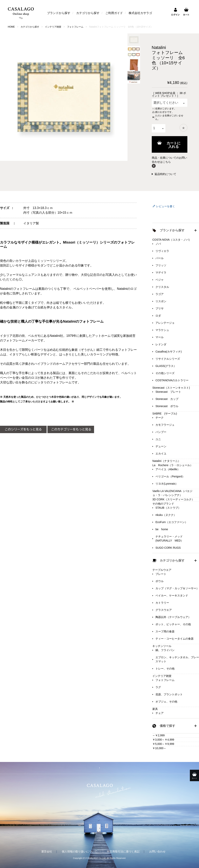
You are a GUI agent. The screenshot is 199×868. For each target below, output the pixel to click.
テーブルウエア (162, 570)
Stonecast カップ (167, 399)
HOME (11, 27)
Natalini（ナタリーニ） (166, 461)
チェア (160, 713)
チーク (160, 418)
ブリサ (160, 308)
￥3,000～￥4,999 (163, 740)
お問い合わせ (157, 851)
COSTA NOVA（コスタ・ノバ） (172, 240)
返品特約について (165, 174)
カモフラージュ (165, 425)
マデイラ (161, 273)
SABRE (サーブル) (165, 414)
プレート (161, 574)
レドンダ (161, 344)
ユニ (158, 439)
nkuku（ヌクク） (166, 515)
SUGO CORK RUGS (168, 548)
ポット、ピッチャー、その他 (173, 624)
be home (162, 529)
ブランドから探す (59, 13)
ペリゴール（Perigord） (170, 476)
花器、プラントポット (169, 694)
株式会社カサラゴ (140, 13)
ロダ (158, 316)
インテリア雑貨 (53, 27)
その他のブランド (163, 504)
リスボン (161, 301)
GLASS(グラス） (166, 366)
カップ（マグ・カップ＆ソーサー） (177, 588)
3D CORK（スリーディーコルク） (173, 499)
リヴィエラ (162, 251)
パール (160, 258)
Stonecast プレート (168, 392)
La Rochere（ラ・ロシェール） (173, 465)
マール (160, 337)
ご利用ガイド (114, 13)
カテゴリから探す (88, 13)
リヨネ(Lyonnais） (167, 484)
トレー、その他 (165, 669)
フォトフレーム (75, 27)
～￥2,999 (158, 735)
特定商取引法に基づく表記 (123, 851)
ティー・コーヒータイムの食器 (175, 639)
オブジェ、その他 (166, 702)
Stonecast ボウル (167, 406)
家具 (155, 709)
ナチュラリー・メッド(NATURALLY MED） (169, 538)
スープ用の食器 (165, 631)
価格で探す (168, 726)
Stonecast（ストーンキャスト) (171, 388)
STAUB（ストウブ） (168, 508)
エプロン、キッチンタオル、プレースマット (177, 659)
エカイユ (161, 454)
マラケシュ (162, 330)
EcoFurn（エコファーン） (172, 522)
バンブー (161, 432)
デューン (161, 446)
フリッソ (161, 265)
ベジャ (160, 280)
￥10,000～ (159, 748)
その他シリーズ (165, 373)
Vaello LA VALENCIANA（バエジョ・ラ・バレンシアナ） (172, 493)
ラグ (158, 687)
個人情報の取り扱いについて (79, 851)
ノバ (158, 244)
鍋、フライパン (165, 650)
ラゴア (160, 294)
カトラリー (162, 603)
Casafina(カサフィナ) (169, 352)
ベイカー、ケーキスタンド (172, 595)
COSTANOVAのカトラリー (172, 380)
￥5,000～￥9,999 (163, 744)
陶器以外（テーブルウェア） (173, 617)
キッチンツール (162, 646)
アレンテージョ (165, 323)
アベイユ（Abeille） (168, 469)
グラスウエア (164, 610)
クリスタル (162, 287)
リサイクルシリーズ (168, 359)
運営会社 (47, 851)
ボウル (160, 581)
